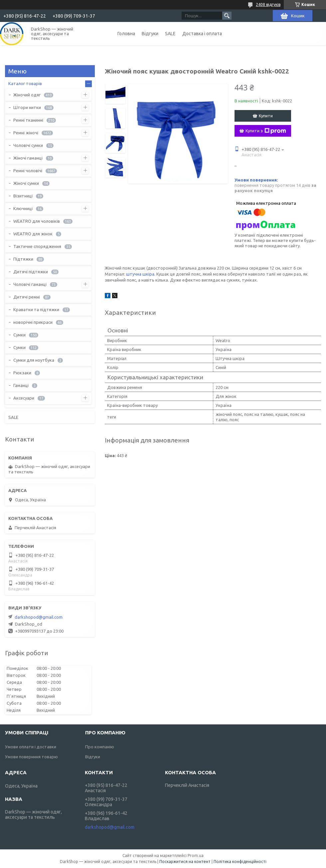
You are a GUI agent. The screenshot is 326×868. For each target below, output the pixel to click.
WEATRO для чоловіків (37, 221)
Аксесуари (24, 398)
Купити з (266, 131)
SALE (170, 34)
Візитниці (23, 196)
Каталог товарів (25, 83)
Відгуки (150, 34)
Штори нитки (27, 107)
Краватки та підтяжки (36, 310)
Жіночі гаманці (28, 158)
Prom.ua (196, 856)
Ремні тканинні (28, 120)
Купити (266, 116)
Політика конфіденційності (240, 862)
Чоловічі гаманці (30, 284)
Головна (126, 34)
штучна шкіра (140, 274)
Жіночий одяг (27, 95)
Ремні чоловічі (28, 171)
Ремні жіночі (26, 133)
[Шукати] (227, 16)
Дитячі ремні (27, 297)
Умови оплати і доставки (31, 747)
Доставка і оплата (202, 34)
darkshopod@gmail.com (39, 617)
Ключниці (23, 208)
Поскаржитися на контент (185, 862)
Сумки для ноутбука (34, 360)
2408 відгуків (268, 4)
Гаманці (21, 385)
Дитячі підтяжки (31, 272)
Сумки (19, 335)
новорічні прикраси (33, 322)
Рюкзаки (22, 373)
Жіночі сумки (26, 183)
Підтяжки (23, 259)
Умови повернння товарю (31, 757)
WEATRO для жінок (33, 234)
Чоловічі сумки (28, 145)
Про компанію (100, 747)
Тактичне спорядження (37, 246)
